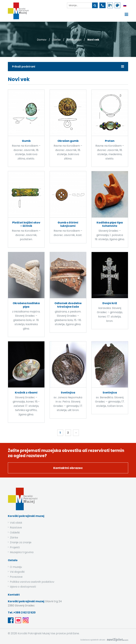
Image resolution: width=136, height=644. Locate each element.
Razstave (16, 528)
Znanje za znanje (21, 542)
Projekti (15, 547)
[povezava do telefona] (103, 5)
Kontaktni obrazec (68, 468)
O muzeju (16, 567)
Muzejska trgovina (22, 552)
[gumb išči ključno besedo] (95, 5)
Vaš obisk (16, 523)
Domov (42, 40)
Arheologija (74, 40)
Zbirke (57, 40)
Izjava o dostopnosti (23, 587)
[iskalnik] (80, 5)
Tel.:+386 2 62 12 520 (22, 613)
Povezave (16, 577)
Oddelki (15, 533)
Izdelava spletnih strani (93, 640)
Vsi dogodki (17, 572)
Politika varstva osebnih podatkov (32, 582)
